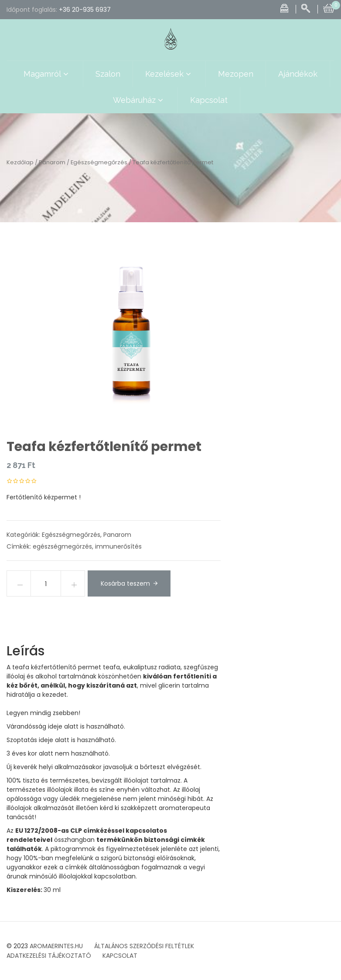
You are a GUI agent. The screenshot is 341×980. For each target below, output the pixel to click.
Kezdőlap (20, 162)
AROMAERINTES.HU (56, 946)
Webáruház (139, 100)
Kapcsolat (209, 100)
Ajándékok (298, 74)
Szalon (108, 74)
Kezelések (169, 74)
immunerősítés (118, 546)
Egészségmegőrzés (99, 162)
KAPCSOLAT (120, 956)
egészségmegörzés (62, 546)
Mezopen (236, 74)
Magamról (47, 74)
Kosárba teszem (125, 583)
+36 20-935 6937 (85, 10)
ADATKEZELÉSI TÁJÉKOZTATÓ (49, 956)
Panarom (52, 162)
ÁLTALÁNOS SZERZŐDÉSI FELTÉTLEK (144, 946)
